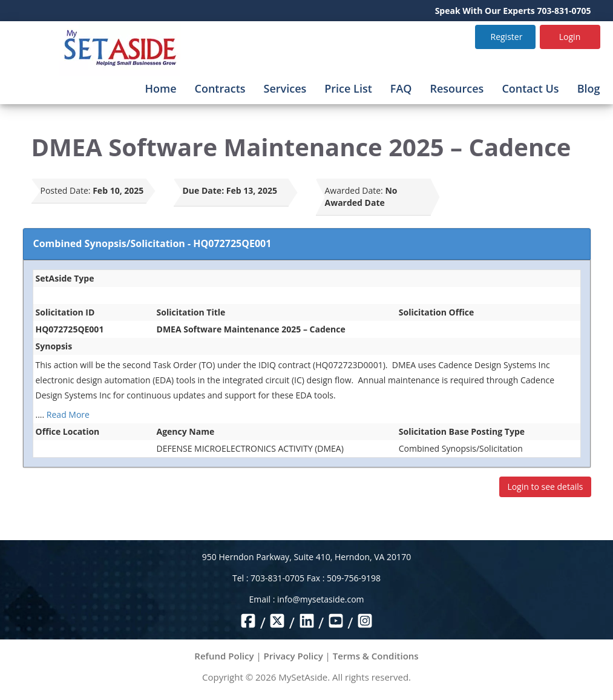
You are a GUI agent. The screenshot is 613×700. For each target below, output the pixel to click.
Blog (589, 88)
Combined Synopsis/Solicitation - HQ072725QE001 (152, 243)
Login (570, 37)
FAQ (401, 88)
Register (507, 37)
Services (285, 88)
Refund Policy (224, 656)
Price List (348, 88)
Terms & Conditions (376, 656)
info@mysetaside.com (320, 599)
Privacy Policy (293, 656)
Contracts (220, 88)
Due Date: (204, 190)
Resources (457, 88)
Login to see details (545, 487)
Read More (68, 414)
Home (160, 88)
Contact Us (530, 88)
